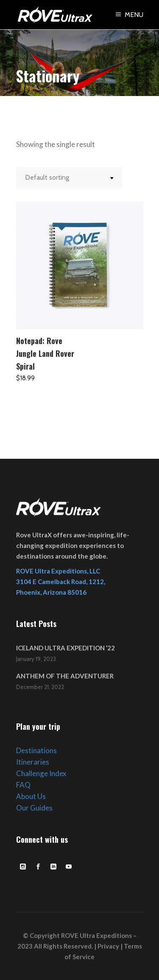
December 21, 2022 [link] (40, 687)
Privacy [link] (108, 946)
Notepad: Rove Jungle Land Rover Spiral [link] (45, 353)
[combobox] (69, 178)
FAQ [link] (23, 785)
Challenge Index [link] (41, 773)
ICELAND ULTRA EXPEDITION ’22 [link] (66, 648)
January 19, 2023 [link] (36, 659)
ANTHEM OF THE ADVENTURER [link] (65, 676)
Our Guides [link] (34, 808)
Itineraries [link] (33, 762)
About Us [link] (31, 796)
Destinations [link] (36, 750)
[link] (129, 15)
